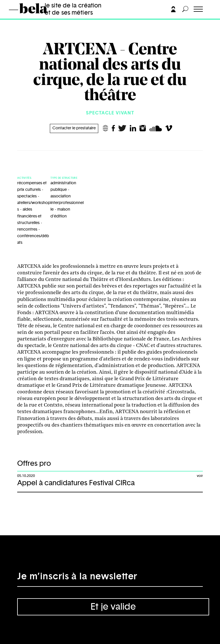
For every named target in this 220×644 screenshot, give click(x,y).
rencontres (27, 229)
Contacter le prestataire (74, 128)
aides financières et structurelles (29, 216)
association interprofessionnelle (67, 203)
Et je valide (113, 607)
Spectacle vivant (110, 113)
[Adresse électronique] (110, 578)
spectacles (27, 196)
